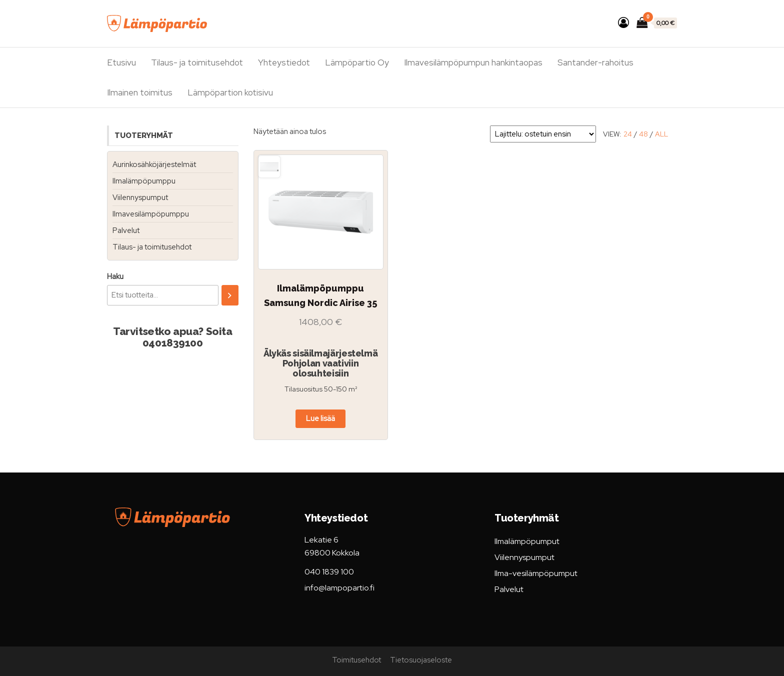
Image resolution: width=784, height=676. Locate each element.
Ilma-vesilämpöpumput (536, 573)
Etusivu (121, 62)
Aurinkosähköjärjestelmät (154, 164)
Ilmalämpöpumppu (144, 181)
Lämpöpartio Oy (357, 62)
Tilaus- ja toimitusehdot (197, 62)
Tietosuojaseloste (421, 660)
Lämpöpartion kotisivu (230, 92)
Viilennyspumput (140, 197)
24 (628, 134)
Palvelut (126, 230)
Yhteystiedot (284, 62)
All (661, 134)
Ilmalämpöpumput (527, 541)
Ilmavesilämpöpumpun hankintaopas (473, 62)
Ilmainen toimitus (140, 92)
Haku (115, 276)
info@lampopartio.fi (339, 588)
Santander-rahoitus (595, 62)
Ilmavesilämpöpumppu (151, 214)
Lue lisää (320, 418)
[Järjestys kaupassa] (543, 134)
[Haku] (230, 295)
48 (643, 134)
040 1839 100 (329, 572)
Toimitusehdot (356, 660)
